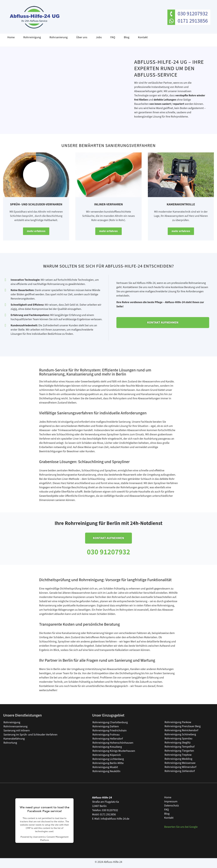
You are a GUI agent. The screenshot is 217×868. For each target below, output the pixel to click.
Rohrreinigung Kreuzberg (107, 747)
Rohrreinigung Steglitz (177, 742)
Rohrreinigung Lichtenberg (108, 759)
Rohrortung (10, 743)
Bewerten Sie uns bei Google (181, 827)
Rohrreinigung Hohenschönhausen (113, 743)
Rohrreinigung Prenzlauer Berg (183, 726)
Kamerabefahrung (14, 739)
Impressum (171, 801)
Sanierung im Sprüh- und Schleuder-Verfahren (30, 734)
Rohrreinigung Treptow (178, 755)
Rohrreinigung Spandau (178, 738)
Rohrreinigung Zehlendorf (180, 771)
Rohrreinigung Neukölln (106, 771)
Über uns (82, 37)
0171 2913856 (193, 21)
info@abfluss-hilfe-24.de (115, 819)
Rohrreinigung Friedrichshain (110, 730)
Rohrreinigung (32, 37)
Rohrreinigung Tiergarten (179, 751)
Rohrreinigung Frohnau (106, 734)
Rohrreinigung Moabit (105, 767)
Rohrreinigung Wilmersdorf (180, 767)
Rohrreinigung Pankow (178, 722)
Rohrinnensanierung (15, 726)
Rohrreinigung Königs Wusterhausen (114, 751)
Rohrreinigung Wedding (178, 759)
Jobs (99, 37)
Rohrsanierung (59, 37)
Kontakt (143, 37)
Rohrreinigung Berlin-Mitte (108, 763)
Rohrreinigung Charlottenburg (110, 722)
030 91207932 (193, 14)
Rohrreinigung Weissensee (180, 763)
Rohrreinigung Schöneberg (180, 734)
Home (11, 37)
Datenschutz (172, 805)
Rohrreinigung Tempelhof (179, 747)
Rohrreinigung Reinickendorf (181, 730)
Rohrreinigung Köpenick (107, 755)
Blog (127, 37)
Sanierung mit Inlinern (17, 730)
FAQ (113, 37)
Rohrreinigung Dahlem (106, 726)
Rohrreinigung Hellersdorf (108, 739)
